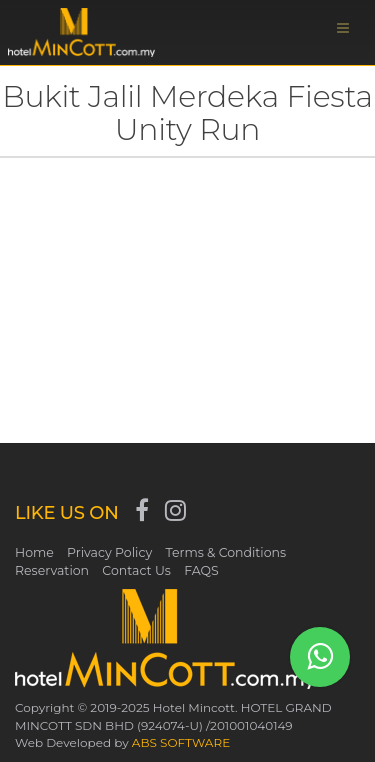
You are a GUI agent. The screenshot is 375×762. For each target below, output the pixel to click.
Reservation (52, 570)
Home (34, 552)
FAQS (201, 570)
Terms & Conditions (225, 552)
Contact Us (136, 570)
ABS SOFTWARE (181, 742)
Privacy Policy (109, 552)
